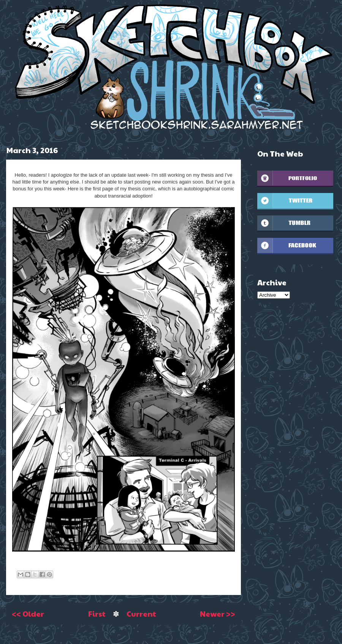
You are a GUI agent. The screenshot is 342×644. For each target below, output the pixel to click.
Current (141, 614)
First (97, 614)
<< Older (28, 614)
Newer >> (218, 614)
